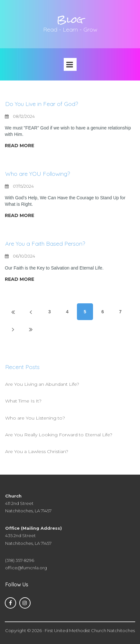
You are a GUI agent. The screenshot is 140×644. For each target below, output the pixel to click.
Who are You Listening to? (35, 418)
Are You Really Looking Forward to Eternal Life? (59, 435)
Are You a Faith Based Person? (45, 244)
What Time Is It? (23, 401)
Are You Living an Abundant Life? (42, 384)
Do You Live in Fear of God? (42, 104)
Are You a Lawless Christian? (37, 451)
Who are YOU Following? (37, 174)
